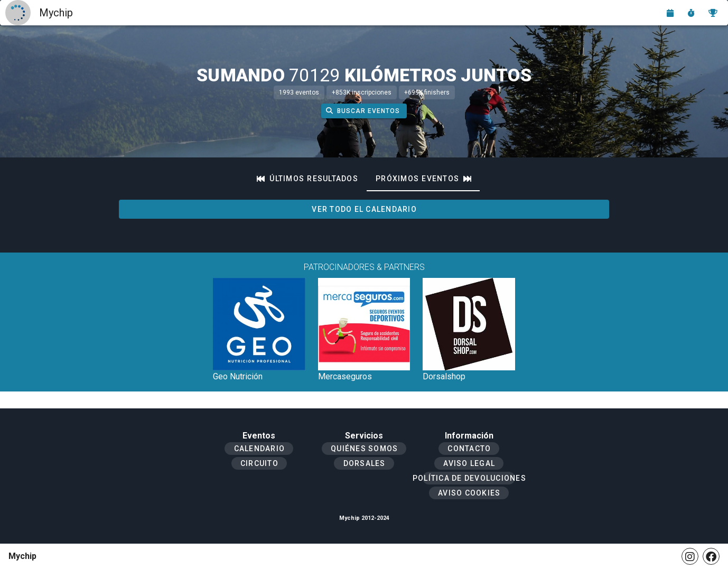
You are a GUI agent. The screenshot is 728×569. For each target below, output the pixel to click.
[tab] (307, 179)
